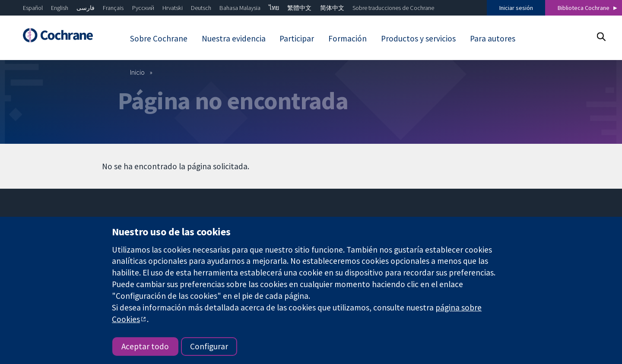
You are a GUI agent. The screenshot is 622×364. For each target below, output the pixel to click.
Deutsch (201, 8)
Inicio (137, 72)
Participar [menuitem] (297, 38)
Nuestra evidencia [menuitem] (234, 38)
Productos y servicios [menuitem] (418, 38)
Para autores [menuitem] (493, 38)
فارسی (86, 8)
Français (113, 8)
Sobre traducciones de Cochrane (393, 8)
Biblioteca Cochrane (584, 8)
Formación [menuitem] (347, 38)
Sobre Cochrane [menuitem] (159, 38)
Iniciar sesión (516, 8)
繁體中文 (299, 8)
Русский (143, 8)
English (60, 8)
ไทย (274, 8)
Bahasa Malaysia (240, 8)
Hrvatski (173, 8)
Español (33, 8)
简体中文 (332, 8)
